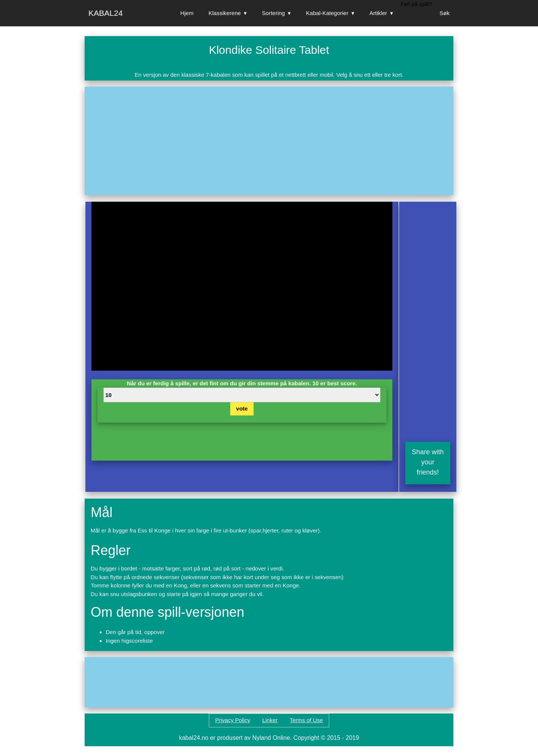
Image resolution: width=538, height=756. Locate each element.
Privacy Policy (233, 720)
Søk (445, 13)
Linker (270, 720)
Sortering (273, 13)
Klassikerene (225, 13)
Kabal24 (106, 13)
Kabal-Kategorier (327, 13)
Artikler (378, 13)
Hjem (187, 13)
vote (242, 408)
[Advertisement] (269, 141)
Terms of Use (306, 720)
